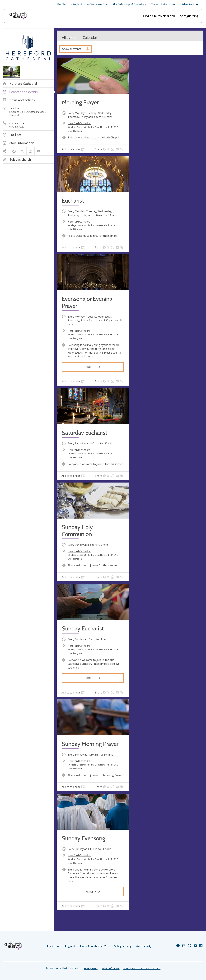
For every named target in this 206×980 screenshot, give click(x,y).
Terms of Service (111, 968)
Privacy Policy (91, 968)
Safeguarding (189, 16)
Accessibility (144, 946)
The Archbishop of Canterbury (129, 4)
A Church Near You (97, 4)
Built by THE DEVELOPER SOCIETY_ (142, 968)
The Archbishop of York (164, 4)
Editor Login (191, 5)
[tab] (73, 149)
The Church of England (69, 4)
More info (93, 367)
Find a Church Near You (159, 16)
